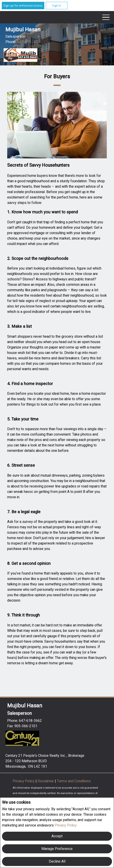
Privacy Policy (66, 825)
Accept (57, 836)
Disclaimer (46, 781)
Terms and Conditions (74, 781)
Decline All (57, 861)
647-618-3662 (29, 42)
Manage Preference (57, 849)
